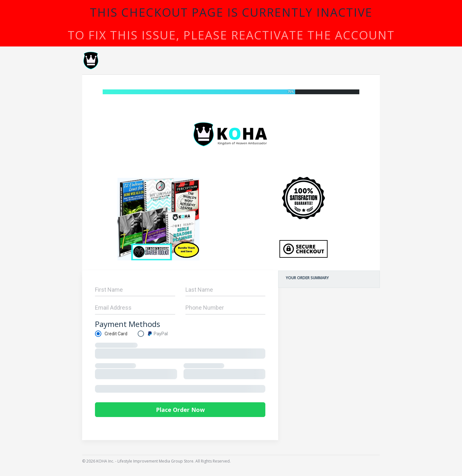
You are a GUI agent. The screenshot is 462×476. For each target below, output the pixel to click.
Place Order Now (180, 410)
